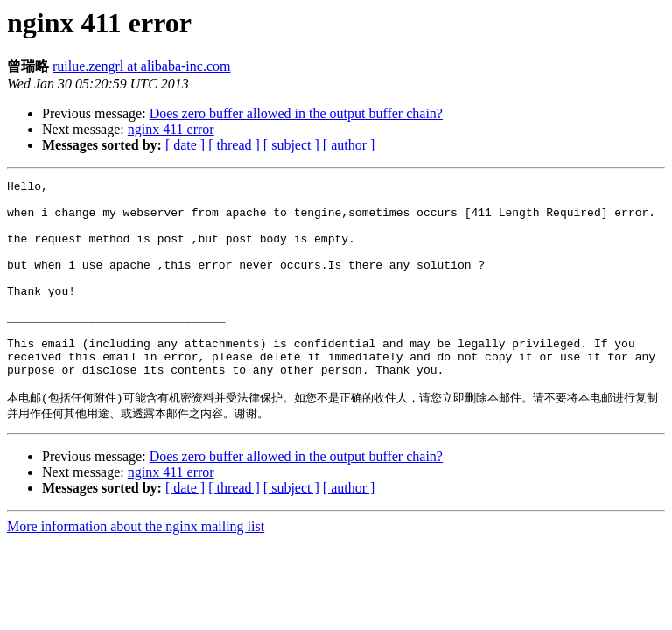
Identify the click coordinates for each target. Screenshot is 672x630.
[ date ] (185, 145)
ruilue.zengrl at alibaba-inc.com (141, 66)
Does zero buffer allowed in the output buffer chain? (296, 113)
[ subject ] (291, 145)
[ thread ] (234, 145)
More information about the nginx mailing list (136, 570)
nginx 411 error (171, 129)
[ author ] (349, 145)
